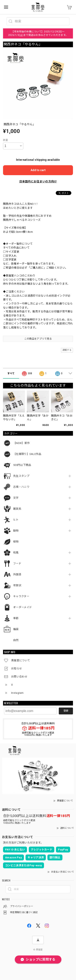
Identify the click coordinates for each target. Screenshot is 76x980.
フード (17, 563)
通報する (67, 350)
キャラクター (21, 596)
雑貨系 (17, 509)
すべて (11, 373)
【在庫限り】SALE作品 (27, 454)
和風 (16, 553)
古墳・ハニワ (21, 487)
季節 (16, 618)
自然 (16, 640)
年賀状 (17, 585)
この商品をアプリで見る (38, 339)
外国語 (17, 574)
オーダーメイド (22, 607)
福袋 (16, 629)
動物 (16, 531)
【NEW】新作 (21, 443)
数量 (6, 140)
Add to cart (38, 170)
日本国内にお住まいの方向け (38, 181)
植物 (16, 542)
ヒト (16, 520)
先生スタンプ (21, 476)
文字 (16, 498)
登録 (66, 711)
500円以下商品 (22, 465)
